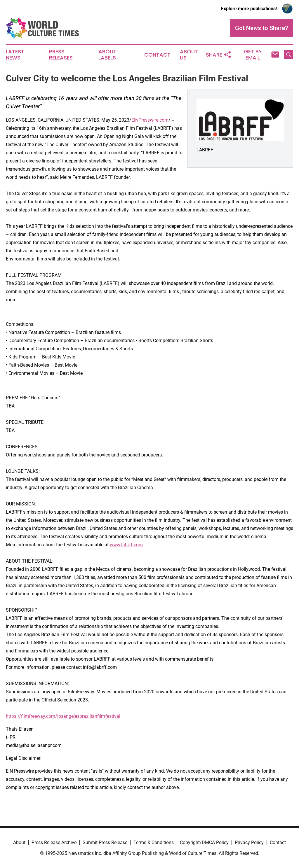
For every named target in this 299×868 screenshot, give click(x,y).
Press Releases (61, 55)
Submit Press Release (105, 842)
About (19, 842)
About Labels (107, 55)
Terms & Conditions (154, 842)
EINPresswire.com (150, 120)
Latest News (15, 55)
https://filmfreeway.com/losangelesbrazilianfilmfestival (63, 716)
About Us (189, 55)
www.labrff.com (126, 545)
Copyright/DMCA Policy (204, 842)
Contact (157, 55)
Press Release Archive (54, 842)
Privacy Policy (249, 842)
